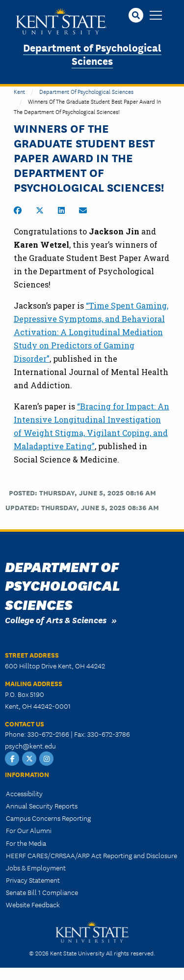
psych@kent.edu (30, 746)
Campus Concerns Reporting (48, 818)
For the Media (26, 843)
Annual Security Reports (42, 806)
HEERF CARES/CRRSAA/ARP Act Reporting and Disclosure (92, 855)
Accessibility (24, 793)
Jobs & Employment (36, 867)
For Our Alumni (29, 830)
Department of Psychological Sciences (92, 54)
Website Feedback (33, 904)
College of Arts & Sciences (56, 620)
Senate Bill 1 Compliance (42, 892)
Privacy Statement (33, 880)
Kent (19, 91)
